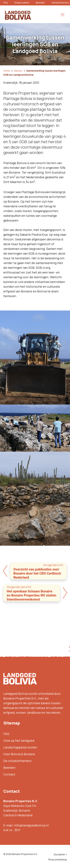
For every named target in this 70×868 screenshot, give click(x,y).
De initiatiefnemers (17, 761)
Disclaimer (60, 854)
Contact (9, 774)
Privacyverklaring (57, 859)
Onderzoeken (22, 3)
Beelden (40, 3)
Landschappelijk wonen (20, 747)
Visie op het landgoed (19, 741)
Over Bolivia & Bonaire (19, 754)
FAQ (6, 3)
